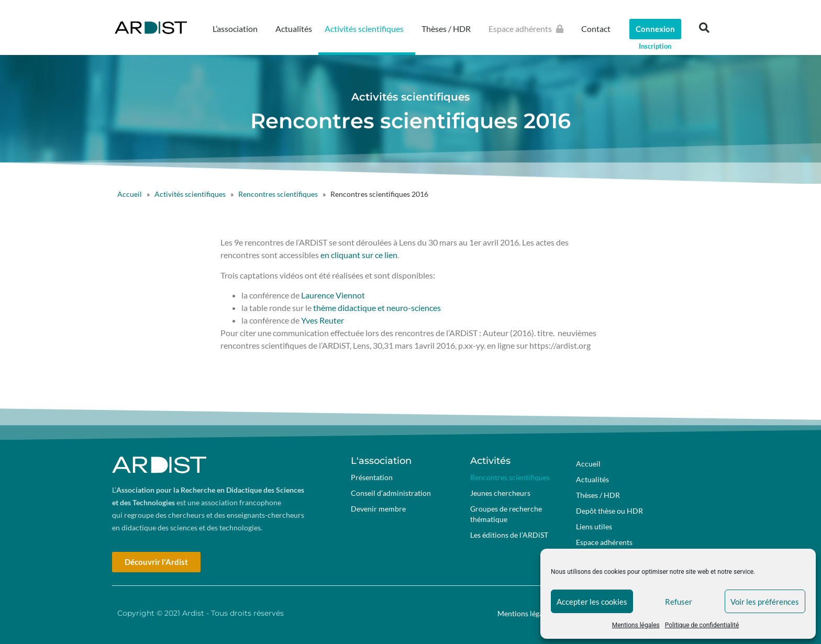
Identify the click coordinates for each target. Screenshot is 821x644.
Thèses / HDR (449, 29)
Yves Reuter (323, 320)
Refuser (679, 602)
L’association (238, 29)
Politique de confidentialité (702, 625)
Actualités (294, 29)
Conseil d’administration (391, 493)
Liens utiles (594, 526)
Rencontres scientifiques (278, 194)
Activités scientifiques (367, 29)
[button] (704, 28)
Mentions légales (636, 625)
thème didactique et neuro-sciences (376, 308)
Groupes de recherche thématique (506, 514)
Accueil (130, 194)
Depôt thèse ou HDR (609, 511)
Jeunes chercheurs (500, 493)
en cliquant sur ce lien (359, 255)
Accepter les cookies (592, 602)
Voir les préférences (765, 602)
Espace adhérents (529, 29)
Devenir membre (378, 509)
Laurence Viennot (332, 295)
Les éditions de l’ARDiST (509, 535)
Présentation (372, 477)
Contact (596, 29)
